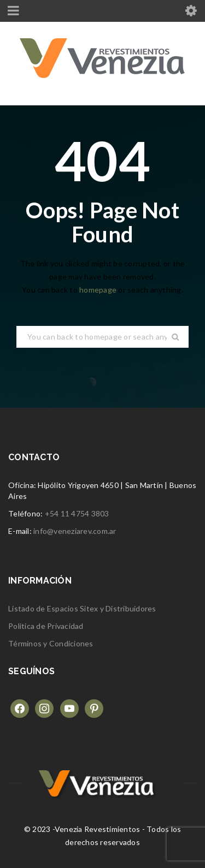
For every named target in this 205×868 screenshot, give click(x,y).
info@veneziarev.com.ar (75, 531)
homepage (98, 290)
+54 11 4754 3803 (77, 513)
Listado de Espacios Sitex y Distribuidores (82, 608)
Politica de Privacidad (46, 626)
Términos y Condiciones (51, 643)
